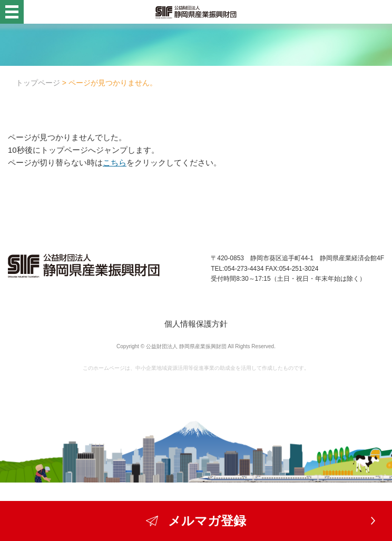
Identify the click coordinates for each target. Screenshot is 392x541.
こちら (115, 163)
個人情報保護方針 (196, 324)
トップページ (38, 83)
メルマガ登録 (196, 521)
